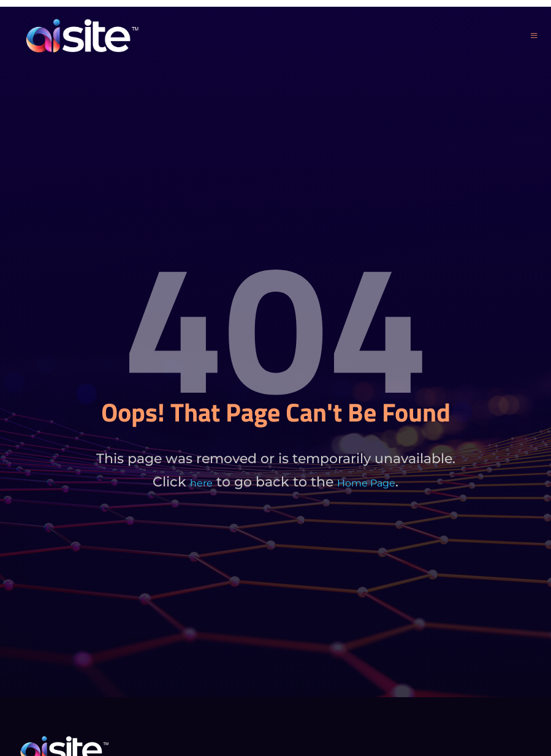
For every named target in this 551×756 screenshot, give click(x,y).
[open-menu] (534, 36)
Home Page (366, 483)
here (201, 483)
